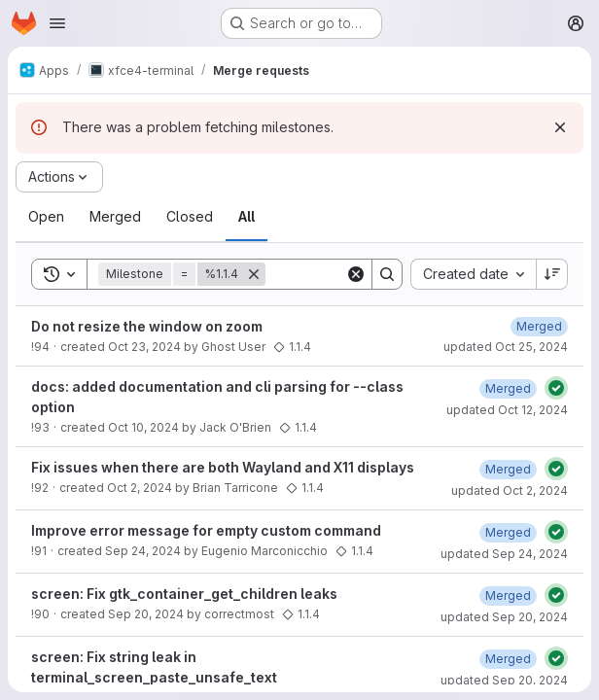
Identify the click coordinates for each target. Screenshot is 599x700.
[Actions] (59, 177)
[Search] (387, 274)
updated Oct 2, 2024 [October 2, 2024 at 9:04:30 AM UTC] (510, 490)
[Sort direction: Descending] (552, 274)
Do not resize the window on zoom (147, 326)
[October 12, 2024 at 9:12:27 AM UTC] (508, 388)
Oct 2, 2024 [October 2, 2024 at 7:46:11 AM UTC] (140, 488)
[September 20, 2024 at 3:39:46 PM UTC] (508, 659)
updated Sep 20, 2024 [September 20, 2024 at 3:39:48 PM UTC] (504, 680)
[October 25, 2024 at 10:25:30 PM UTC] (539, 326)
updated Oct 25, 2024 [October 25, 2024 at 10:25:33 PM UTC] (506, 347)
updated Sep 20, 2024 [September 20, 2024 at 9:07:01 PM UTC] (504, 617)
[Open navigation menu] (57, 23)
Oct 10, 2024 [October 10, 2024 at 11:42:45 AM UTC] (143, 427)
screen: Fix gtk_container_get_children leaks (184, 594)
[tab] (46, 217)
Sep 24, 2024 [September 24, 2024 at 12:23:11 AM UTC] (143, 551)
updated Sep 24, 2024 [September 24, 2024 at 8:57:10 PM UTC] (504, 554)
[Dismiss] (560, 127)
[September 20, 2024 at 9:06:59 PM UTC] (508, 595)
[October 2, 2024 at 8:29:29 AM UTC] (508, 469)
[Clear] (356, 274)
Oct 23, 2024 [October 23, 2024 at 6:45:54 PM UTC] (144, 347)
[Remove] (254, 274)
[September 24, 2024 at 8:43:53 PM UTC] (508, 532)
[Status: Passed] (556, 388)
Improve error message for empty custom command (206, 530)
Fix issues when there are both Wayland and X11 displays (223, 467)
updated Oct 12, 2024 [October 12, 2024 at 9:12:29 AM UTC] (507, 410)
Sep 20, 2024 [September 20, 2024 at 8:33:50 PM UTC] (146, 614)
